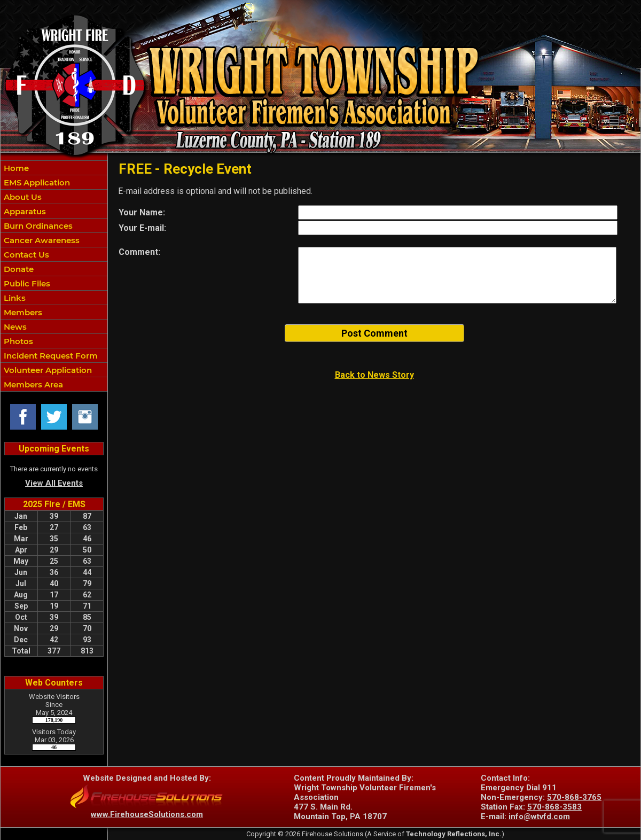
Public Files (26, 283)
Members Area (32, 384)
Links (14, 298)
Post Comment (374, 333)
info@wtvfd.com (539, 816)
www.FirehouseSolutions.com (147, 814)
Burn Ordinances (37, 226)
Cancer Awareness (41, 240)
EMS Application (36, 182)
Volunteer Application (47, 370)
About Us (22, 197)
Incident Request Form (50, 356)
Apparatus (24, 211)
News (14, 327)
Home (15, 168)
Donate (18, 269)
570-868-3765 (574, 797)
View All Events (54, 483)
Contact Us (25, 255)
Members (22, 312)
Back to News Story (374, 375)
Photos (17, 341)
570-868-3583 (554, 807)
